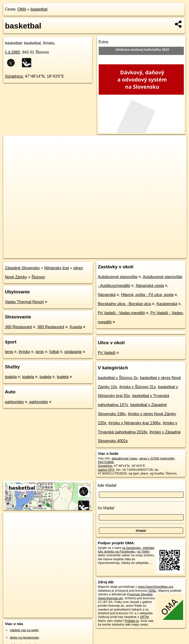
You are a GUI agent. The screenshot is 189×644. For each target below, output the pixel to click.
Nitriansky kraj (56, 268)
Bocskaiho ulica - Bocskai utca (125, 304)
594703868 (106, 462)
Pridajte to (132, 621)
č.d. (12, 52)
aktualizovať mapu (125, 458)
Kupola (76, 327)
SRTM (144, 617)
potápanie (73, 352)
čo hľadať (106, 508)
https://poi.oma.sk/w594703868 (165, 254)
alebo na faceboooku (24, 637)
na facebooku (132, 548)
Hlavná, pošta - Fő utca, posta (147, 295)
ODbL (152, 591)
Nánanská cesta (150, 286)
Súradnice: (14, 76)
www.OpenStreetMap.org (155, 587)
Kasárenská (167, 304)
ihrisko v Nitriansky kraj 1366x (135, 423)
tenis (9, 352)
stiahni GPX (106, 470)
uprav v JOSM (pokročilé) (157, 458)
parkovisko (14, 402)
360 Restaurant (18, 327)
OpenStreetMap (103, 254)
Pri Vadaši (107, 353)
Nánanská (107, 295)
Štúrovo (38, 277)
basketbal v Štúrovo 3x (118, 378)
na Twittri (143, 551)
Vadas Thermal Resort (24, 302)
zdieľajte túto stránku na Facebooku (126, 550)
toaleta (11, 377)
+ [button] (12, 144)
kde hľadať (107, 485)
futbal (54, 352)
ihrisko (24, 352)
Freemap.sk (128, 254)
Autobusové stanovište (118, 277)
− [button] (12, 151)
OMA (22, 9)
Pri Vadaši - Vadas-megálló (122, 313)
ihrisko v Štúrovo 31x (138, 387)
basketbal (39, 9)
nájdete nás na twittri (24, 630)
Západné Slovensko (22, 268)
